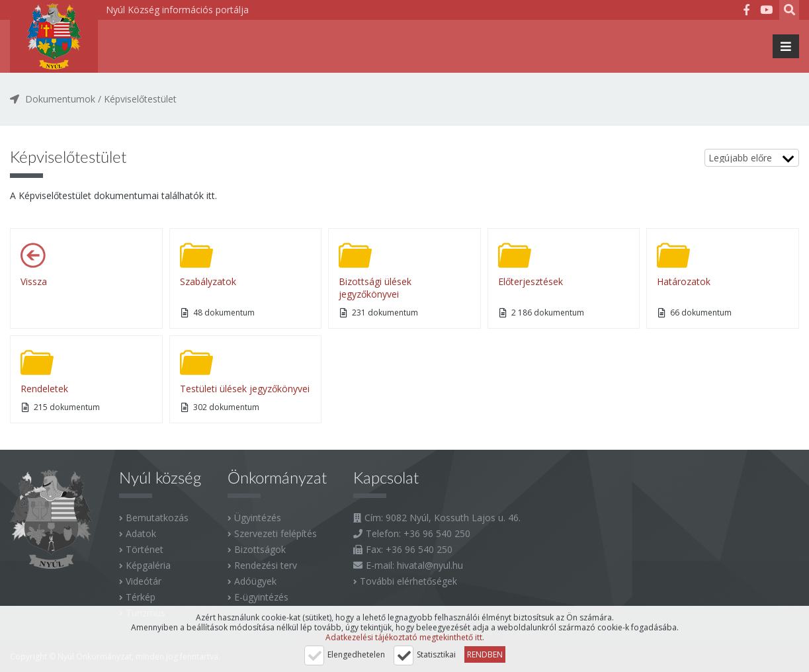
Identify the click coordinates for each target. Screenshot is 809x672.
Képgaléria (148, 565)
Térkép (141, 597)
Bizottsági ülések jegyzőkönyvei (375, 288)
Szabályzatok (208, 281)
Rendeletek (44, 389)
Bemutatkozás (157, 518)
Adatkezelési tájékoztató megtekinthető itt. (405, 637)
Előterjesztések (531, 281)
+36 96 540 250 (437, 533)
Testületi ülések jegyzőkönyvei (245, 389)
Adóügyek (255, 581)
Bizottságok (260, 549)
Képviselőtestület (140, 99)
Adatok (141, 533)
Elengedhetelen (356, 654)
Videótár (144, 581)
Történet (145, 549)
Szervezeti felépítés (276, 533)
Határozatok (684, 281)
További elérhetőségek (408, 581)
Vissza (34, 281)
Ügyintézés (258, 518)
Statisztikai (436, 654)
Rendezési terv (266, 565)
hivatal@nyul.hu (430, 565)
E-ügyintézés (261, 597)
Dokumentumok (60, 99)
